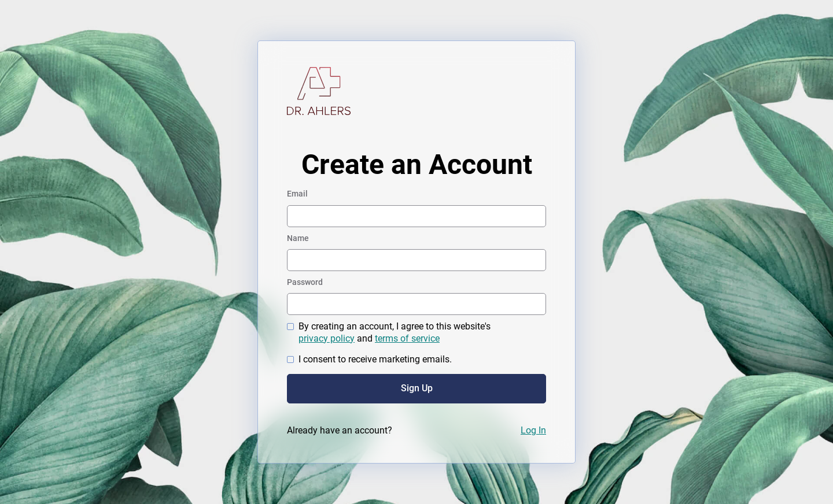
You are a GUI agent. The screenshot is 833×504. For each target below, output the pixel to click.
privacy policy (327, 338)
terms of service (407, 338)
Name (298, 238)
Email (297, 194)
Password (305, 282)
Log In (533, 430)
